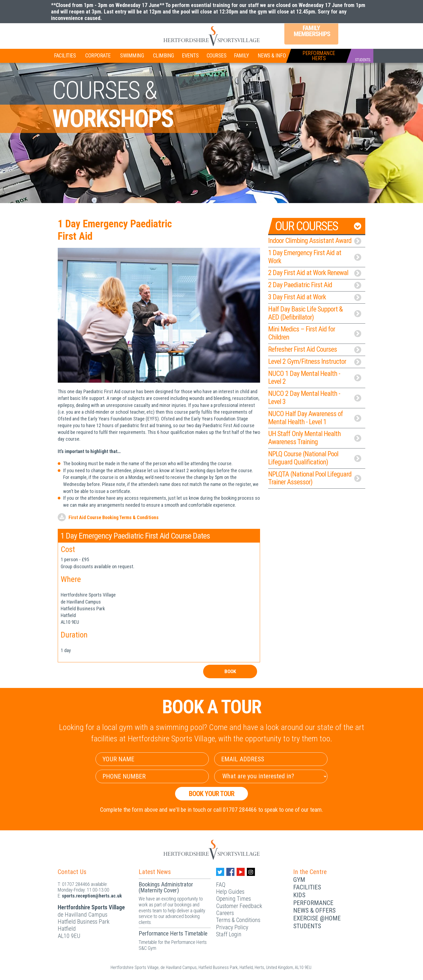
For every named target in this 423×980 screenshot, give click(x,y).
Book (230, 671)
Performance (313, 903)
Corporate (98, 56)
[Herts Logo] (211, 36)
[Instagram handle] (251, 872)
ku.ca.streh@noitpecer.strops (92, 896)
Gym (299, 880)
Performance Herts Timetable (173, 933)
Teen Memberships (110, 32)
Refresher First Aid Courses (315, 349)
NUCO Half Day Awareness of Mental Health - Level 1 (315, 418)
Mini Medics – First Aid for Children (315, 333)
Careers (225, 913)
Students (307, 926)
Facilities (65, 56)
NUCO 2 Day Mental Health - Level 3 (315, 398)
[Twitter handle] (220, 872)
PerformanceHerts (319, 56)
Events (190, 56)
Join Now (70, 33)
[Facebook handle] (230, 872)
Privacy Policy (232, 927)
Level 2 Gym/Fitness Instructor (315, 361)
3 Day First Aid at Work (315, 297)
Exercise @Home (317, 918)
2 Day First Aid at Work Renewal (315, 273)
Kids (299, 895)
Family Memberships (311, 31)
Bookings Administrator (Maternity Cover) (166, 887)
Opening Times (233, 899)
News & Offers (314, 910)
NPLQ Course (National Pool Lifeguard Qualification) (315, 458)
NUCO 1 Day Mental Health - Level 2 (315, 378)
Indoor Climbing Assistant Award (315, 241)
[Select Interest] (271, 776)
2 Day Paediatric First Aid (315, 285)
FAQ (221, 885)
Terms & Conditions (238, 920)
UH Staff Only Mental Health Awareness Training (315, 438)
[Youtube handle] (241, 872)
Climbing (163, 56)
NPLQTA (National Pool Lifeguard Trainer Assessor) (315, 478)
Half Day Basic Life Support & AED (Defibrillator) (315, 313)
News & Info (272, 56)
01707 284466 (76, 884)
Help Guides (230, 892)
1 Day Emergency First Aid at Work (315, 257)
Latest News (155, 872)
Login (352, 32)
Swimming (132, 56)
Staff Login (229, 934)
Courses (217, 56)
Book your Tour (212, 794)
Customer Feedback (239, 906)
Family (241, 56)
